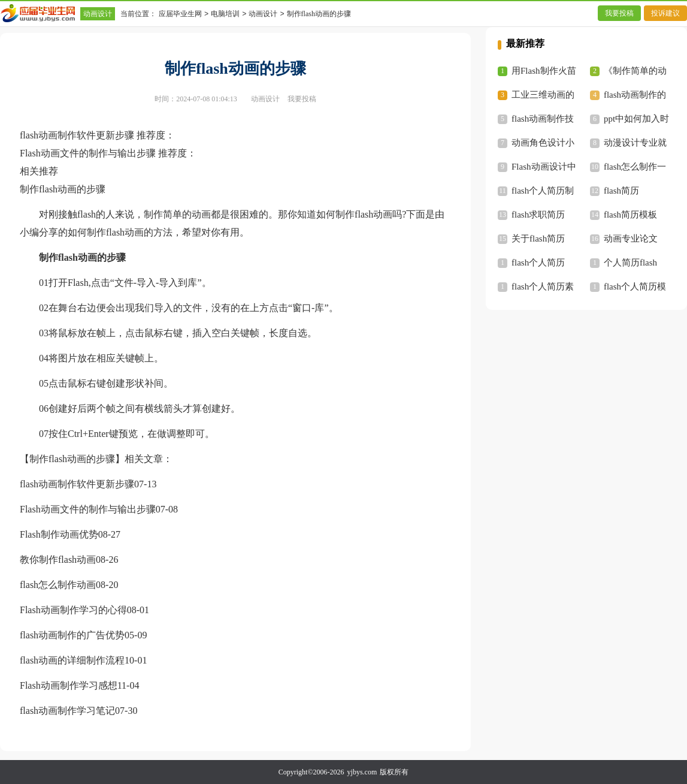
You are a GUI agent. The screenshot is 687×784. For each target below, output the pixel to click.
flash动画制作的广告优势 (72, 635)
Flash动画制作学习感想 (69, 685)
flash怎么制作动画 (58, 585)
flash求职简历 (538, 215)
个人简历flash (630, 263)
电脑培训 (225, 14)
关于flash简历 (538, 239)
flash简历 (621, 191)
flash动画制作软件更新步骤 (77, 484)
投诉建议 (665, 13)
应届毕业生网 (180, 14)
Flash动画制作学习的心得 (73, 610)
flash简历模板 (630, 215)
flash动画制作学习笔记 (67, 711)
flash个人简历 (538, 263)
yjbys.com (362, 772)
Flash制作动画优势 (59, 534)
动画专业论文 (631, 239)
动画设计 (98, 14)
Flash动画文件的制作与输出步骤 (88, 509)
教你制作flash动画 (58, 560)
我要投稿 (619, 13)
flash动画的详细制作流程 (72, 660)
